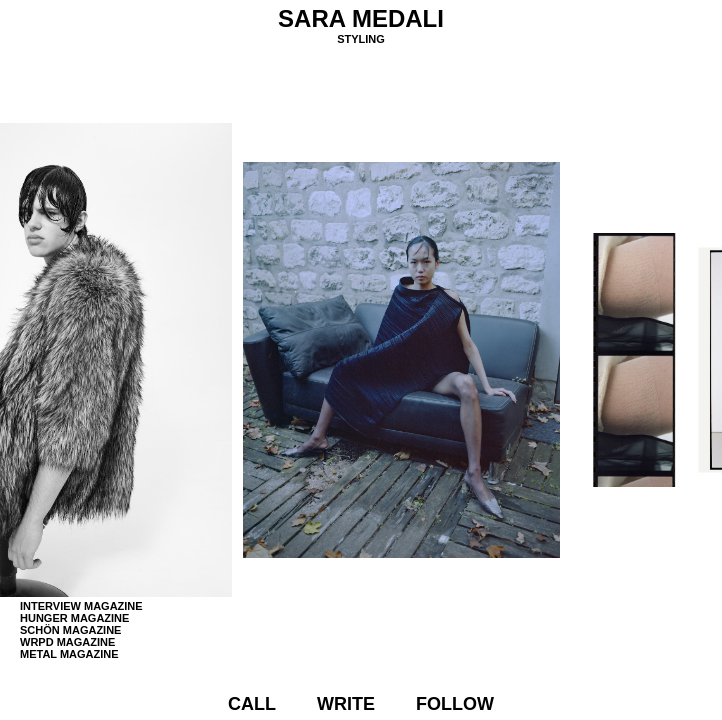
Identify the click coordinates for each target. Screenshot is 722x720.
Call (252, 704)
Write (346, 704)
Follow (455, 704)
